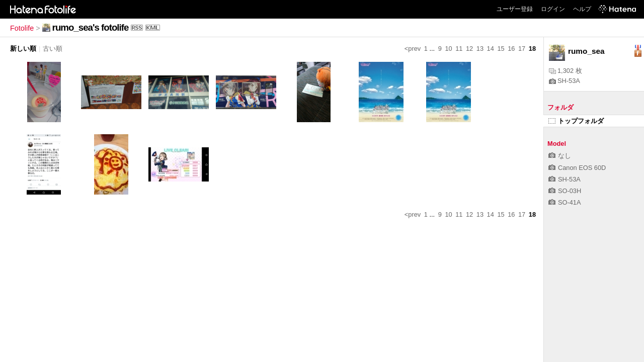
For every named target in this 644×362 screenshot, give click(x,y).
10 (448, 49)
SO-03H (565, 191)
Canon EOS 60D (577, 168)
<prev (413, 49)
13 (480, 49)
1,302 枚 (566, 71)
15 (501, 49)
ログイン (553, 9)
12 (469, 49)
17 (522, 49)
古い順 (53, 49)
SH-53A (565, 81)
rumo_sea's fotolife (91, 27)
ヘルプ (582, 9)
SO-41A (565, 202)
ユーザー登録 (515, 9)
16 (511, 49)
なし (560, 156)
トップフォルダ (576, 121)
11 (459, 49)
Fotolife (22, 28)
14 (491, 49)
